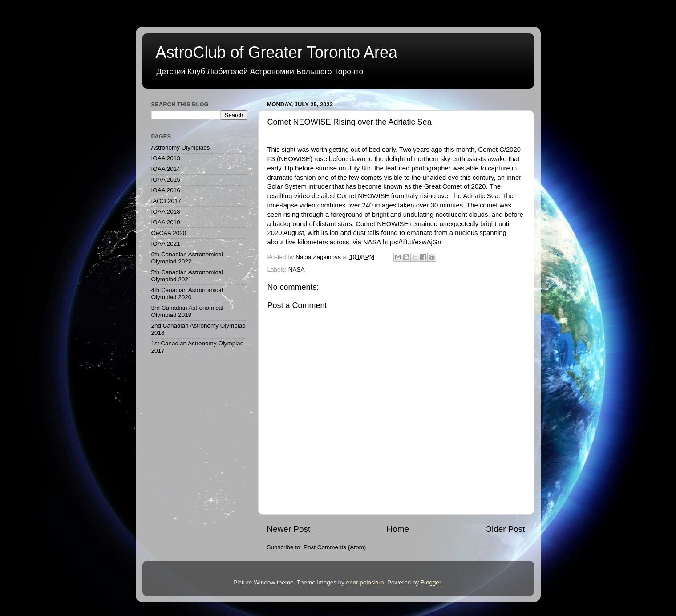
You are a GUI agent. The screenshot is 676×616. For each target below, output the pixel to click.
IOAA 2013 (166, 158)
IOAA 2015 (166, 180)
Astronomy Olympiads (181, 148)
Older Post (505, 529)
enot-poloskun (365, 582)
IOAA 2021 (166, 244)
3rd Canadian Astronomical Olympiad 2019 (187, 311)
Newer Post (289, 529)
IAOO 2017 (166, 201)
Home (398, 529)
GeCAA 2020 (169, 233)
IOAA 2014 (166, 169)
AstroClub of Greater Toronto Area (277, 52)
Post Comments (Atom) (335, 547)
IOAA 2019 (166, 222)
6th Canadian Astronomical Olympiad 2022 (187, 258)
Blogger (431, 582)
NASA (297, 269)
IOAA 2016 (166, 190)
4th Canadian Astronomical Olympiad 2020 (187, 294)
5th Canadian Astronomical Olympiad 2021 (187, 276)
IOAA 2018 (166, 212)
